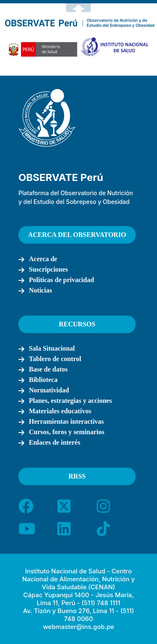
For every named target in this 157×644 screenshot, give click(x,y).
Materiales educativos (60, 411)
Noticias (40, 290)
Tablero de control (55, 359)
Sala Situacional (52, 348)
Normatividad (49, 390)
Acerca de (43, 259)
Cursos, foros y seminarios (67, 432)
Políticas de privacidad (62, 280)
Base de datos (48, 369)
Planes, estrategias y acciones (70, 401)
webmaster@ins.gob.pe (78, 627)
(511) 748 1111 (101, 603)
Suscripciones (48, 269)
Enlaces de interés (55, 442)
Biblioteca (43, 380)
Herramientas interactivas (66, 421)
